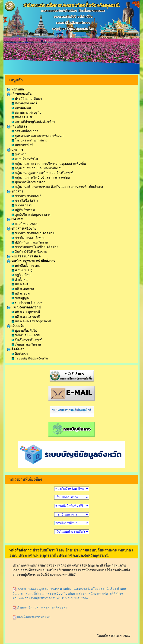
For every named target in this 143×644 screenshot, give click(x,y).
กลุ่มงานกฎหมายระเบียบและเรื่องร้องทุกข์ (43, 173)
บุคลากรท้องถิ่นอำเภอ (28, 182)
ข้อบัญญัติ (20, 298)
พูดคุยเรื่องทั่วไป (24, 330)
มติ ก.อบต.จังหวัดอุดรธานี (31, 321)
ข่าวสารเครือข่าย (22, 228)
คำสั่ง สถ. (20, 279)
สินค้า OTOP (22, 117)
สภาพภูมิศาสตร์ (24, 103)
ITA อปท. (16, 219)
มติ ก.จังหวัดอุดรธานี (24, 307)
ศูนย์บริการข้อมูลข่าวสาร (31, 215)
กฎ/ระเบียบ (21, 275)
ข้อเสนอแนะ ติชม (26, 335)
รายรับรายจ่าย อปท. (27, 303)
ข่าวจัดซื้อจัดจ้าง (25, 201)
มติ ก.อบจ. (21, 284)
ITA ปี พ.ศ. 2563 (24, 224)
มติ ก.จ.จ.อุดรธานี (26, 312)
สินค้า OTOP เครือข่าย (29, 252)
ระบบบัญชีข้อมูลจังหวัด (30, 358)
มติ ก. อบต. (21, 293)
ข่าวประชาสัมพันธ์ (27, 196)
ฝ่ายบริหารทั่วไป (25, 159)
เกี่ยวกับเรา (17, 126)
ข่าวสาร (15, 191)
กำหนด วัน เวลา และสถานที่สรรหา (40, 607)
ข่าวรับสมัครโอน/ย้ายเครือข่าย (35, 247)
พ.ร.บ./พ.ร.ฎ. (22, 270)
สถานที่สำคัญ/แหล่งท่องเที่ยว (33, 122)
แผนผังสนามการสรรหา (32, 617)
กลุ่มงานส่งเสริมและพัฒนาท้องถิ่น (37, 168)
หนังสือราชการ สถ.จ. (24, 256)
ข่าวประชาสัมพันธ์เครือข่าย (33, 233)
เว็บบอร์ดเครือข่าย (26, 344)
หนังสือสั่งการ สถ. (26, 266)
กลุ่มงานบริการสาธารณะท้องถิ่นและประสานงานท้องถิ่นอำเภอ (57, 187)
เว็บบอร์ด (16, 326)
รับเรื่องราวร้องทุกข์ (27, 340)
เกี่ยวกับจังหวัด (19, 94)
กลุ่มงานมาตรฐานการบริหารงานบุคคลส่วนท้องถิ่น (49, 163)
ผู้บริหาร (19, 154)
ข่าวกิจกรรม (22, 205)
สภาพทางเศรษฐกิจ (26, 112)
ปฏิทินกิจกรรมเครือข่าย (30, 242)
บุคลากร (15, 150)
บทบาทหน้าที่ (22, 145)
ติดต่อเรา (16, 349)
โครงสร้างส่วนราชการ (30, 140)
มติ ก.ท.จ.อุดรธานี (26, 317)
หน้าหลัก (15, 89)
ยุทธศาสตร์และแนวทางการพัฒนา (38, 136)
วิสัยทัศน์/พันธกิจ (25, 131)
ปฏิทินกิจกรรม (23, 210)
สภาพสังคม (21, 108)
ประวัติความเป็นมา (27, 99)
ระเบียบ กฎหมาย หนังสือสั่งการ (31, 261)
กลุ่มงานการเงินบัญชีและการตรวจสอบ (41, 177)
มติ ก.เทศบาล (23, 289)
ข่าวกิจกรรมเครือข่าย (28, 238)
